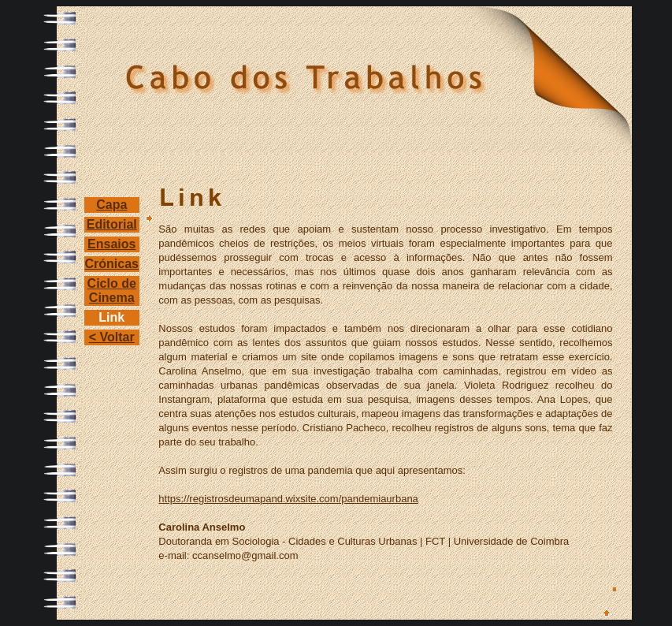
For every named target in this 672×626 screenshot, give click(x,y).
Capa (111, 205)
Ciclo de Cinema (112, 291)
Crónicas (112, 264)
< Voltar (112, 337)
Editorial (112, 224)
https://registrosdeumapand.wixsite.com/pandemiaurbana (288, 499)
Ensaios (111, 244)
